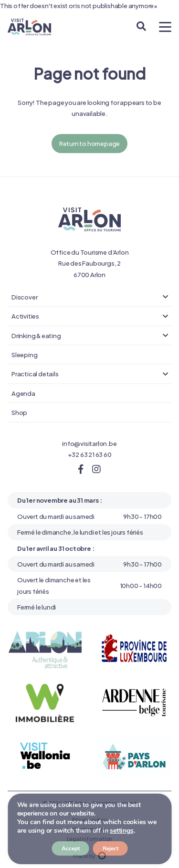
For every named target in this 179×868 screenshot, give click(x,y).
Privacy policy (89, 819)
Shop (19, 412)
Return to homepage (89, 143)
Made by (89, 856)
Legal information (90, 838)
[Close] (156, 5)
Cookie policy (89, 829)
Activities (25, 316)
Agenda (23, 393)
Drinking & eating (36, 335)
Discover (24, 297)
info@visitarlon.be (89, 443)
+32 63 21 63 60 (90, 454)
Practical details (35, 373)
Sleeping (24, 354)
